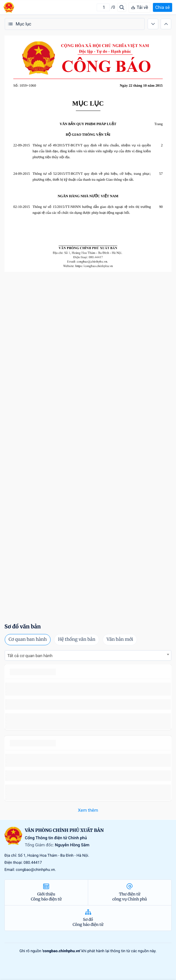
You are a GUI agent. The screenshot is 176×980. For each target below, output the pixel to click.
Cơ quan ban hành (28, 639)
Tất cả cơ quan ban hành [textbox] (30, 656)
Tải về (139, 7)
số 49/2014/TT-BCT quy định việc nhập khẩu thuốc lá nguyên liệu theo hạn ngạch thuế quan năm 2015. (86, 689)
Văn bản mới (120, 639)
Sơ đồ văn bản (23, 626)
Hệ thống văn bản (77, 639)
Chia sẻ (163, 7)
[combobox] (88, 655)
